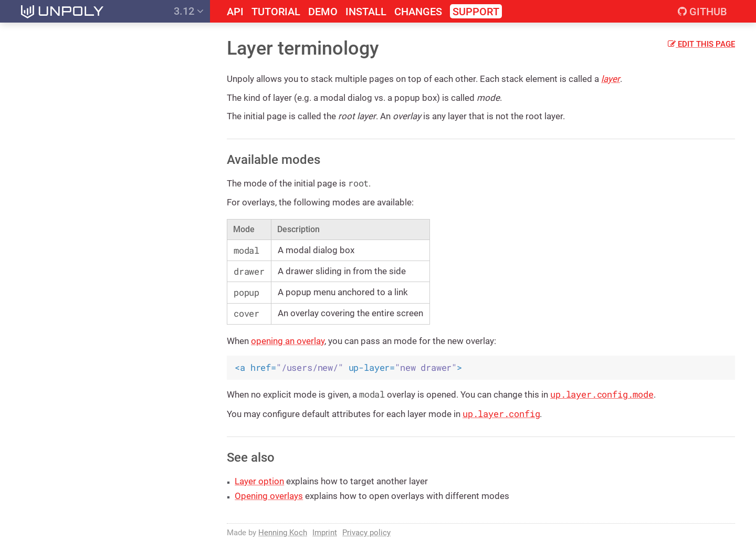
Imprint (325, 533)
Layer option (259, 481)
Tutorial (276, 12)
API (235, 12)
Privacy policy (366, 533)
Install (366, 12)
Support (476, 12)
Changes (418, 12)
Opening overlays (269, 496)
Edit (701, 44)
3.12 (189, 11)
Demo (323, 12)
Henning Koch (283, 533)
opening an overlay (288, 341)
